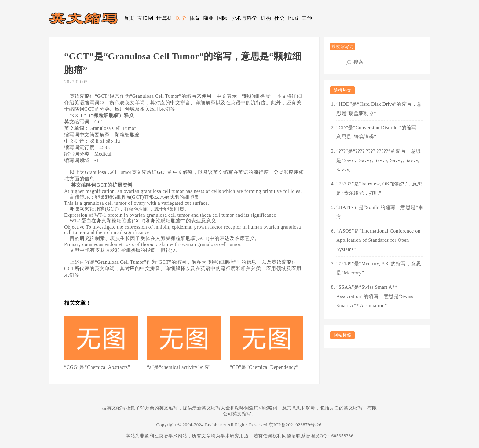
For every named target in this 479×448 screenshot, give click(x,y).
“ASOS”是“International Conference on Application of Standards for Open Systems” (378, 240)
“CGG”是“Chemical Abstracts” (97, 367)
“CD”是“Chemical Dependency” (264, 367)
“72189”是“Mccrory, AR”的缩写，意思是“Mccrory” (379, 268)
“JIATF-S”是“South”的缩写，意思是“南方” (380, 212)
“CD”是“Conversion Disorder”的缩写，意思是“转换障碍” (379, 132)
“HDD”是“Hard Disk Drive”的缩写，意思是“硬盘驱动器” (379, 109)
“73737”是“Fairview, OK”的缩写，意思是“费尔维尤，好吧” (379, 188)
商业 (208, 18)
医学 (181, 18)
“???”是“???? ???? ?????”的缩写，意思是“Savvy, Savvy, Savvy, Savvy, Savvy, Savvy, (379, 160)
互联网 (146, 18)
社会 (279, 18)
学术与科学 (244, 18)
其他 (307, 18)
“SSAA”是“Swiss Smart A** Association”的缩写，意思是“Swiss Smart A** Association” (375, 296)
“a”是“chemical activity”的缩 (178, 367)
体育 (195, 18)
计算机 (165, 18)
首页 (129, 18)
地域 (293, 18)
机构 (266, 18)
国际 (222, 18)
